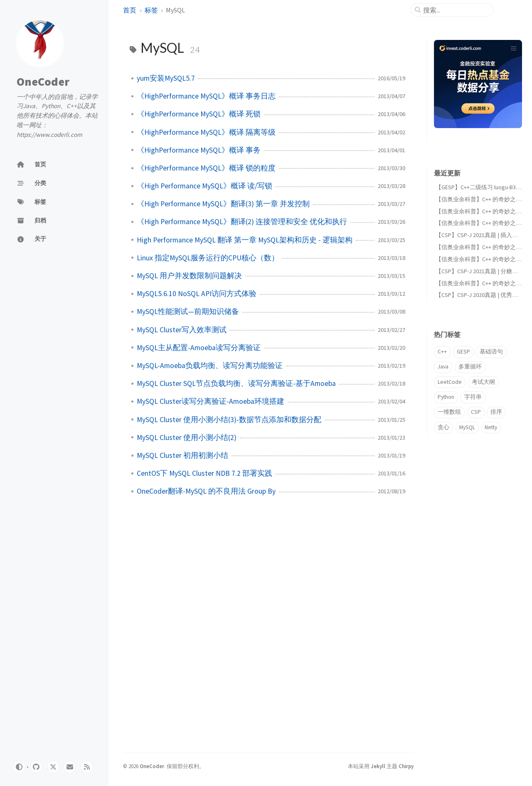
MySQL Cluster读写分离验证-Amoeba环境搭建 (211, 401)
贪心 (443, 427)
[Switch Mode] (19, 767)
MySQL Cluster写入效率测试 (182, 330)
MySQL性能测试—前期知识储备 (188, 311)
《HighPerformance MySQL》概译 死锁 (199, 114)
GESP (463, 352)
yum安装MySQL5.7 (166, 78)
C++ (442, 352)
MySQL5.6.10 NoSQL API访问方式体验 (197, 294)
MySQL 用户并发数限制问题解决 (189, 276)
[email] (70, 767)
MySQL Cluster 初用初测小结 (182, 455)
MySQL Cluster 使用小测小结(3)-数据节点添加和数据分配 (229, 420)
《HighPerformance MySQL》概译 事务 (199, 150)
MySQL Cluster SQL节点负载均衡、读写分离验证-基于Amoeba (236, 383)
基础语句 (491, 352)
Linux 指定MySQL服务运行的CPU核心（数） (208, 258)
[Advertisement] (474, 588)
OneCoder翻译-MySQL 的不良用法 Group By (206, 491)
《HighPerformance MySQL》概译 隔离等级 (206, 132)
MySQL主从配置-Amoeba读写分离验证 (199, 348)
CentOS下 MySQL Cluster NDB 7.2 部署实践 (204, 473)
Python (446, 397)
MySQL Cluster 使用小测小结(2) (187, 437)
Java (443, 367)
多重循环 (470, 367)
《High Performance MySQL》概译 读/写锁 (204, 186)
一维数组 (449, 412)
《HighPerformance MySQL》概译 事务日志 (206, 96)
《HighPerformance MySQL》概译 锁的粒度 (206, 168)
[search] (456, 10)
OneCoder (43, 82)
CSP (476, 412)
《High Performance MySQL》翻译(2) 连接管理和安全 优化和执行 (242, 222)
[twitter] (53, 767)
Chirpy (406, 766)
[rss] (87, 767)
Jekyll (378, 766)
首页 (130, 10)
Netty (491, 427)
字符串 (473, 397)
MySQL (467, 427)
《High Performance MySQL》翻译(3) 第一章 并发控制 (223, 204)
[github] (36, 767)
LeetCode (450, 382)
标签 (151, 10)
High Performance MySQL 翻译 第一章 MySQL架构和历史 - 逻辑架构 (245, 240)
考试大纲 (483, 382)
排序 (496, 412)
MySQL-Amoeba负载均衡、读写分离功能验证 (210, 366)
